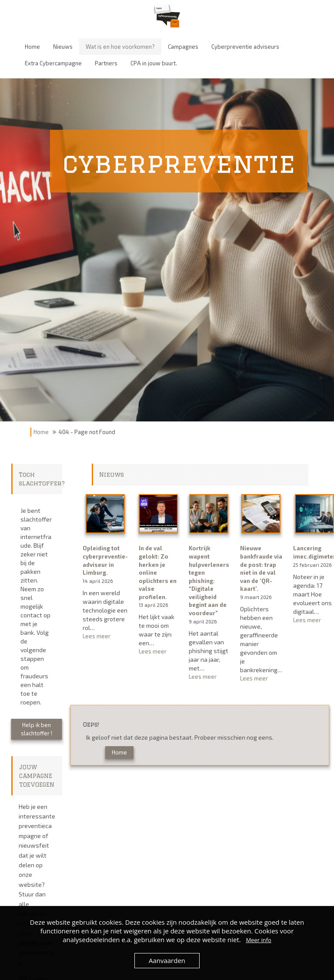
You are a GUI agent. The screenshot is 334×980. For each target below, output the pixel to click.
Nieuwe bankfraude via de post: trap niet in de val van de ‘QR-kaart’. (261, 568)
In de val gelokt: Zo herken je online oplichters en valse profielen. (158, 572)
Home (41, 432)
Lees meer (105, 636)
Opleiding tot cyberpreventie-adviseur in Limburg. (105, 560)
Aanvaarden (167, 960)
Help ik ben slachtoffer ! (37, 729)
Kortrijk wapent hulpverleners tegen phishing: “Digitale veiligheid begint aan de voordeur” (209, 581)
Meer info (258, 940)
